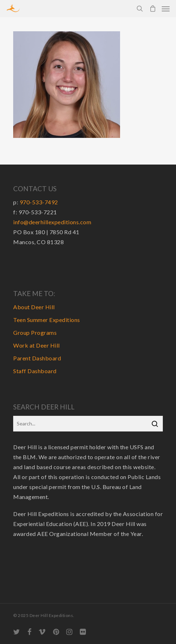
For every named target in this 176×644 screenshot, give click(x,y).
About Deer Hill (34, 307)
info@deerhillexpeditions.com (52, 222)
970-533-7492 (39, 202)
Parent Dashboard (37, 358)
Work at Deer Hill (37, 345)
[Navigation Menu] (166, 9)
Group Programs (35, 332)
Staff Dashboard (35, 371)
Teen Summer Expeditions (47, 320)
